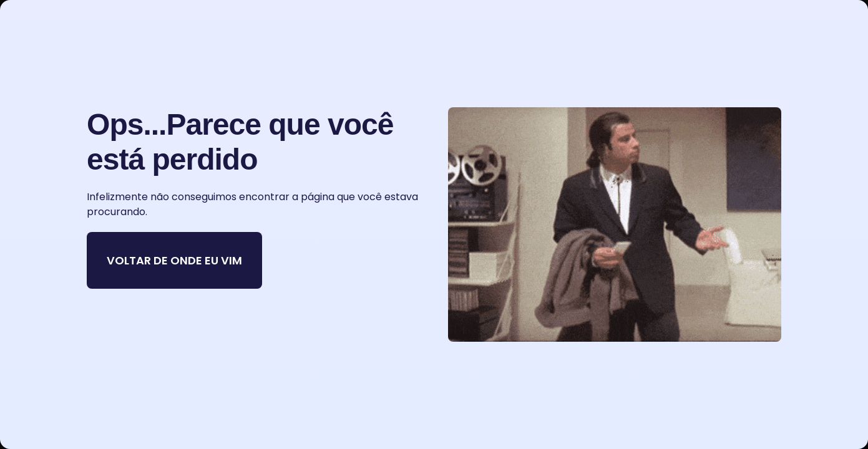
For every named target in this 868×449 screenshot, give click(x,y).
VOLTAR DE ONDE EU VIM (174, 260)
